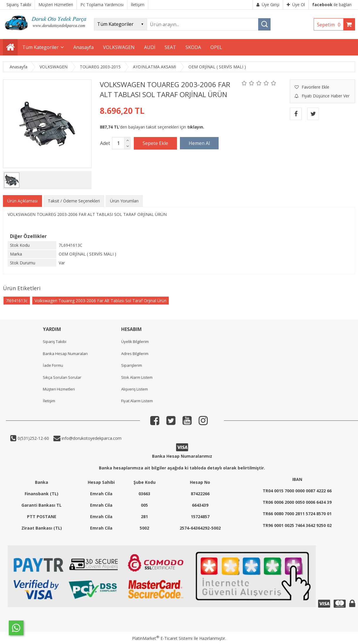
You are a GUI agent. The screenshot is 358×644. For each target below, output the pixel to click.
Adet (105, 143)
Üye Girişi (268, 5)
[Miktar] (118, 143)
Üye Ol (296, 5)
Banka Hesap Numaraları (65, 354)
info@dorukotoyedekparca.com (91, 438)
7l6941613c (17, 301)
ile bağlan (332, 5)
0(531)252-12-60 (33, 438)
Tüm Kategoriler (40, 47)
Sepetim (330, 25)
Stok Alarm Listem (137, 377)
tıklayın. (196, 127)
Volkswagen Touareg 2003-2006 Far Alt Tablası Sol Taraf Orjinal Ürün (101, 301)
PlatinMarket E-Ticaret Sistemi (162, 638)
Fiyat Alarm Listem (137, 401)
